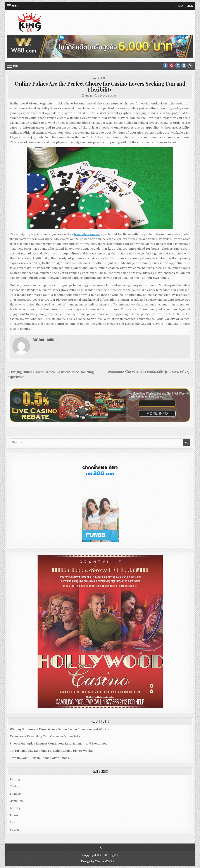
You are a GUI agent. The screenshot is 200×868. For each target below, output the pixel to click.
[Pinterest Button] (172, 66)
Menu (15, 6)
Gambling (16, 801)
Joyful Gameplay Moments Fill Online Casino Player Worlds (52, 751)
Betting (15, 779)
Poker (14, 815)
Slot (13, 822)
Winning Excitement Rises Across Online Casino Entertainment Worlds (59, 729)
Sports (15, 830)
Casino (101, 78)
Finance (15, 794)
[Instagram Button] (178, 66)
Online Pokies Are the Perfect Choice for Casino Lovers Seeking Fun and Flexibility (100, 86)
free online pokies (87, 234)
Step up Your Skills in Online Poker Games (39, 758)
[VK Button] (184, 66)
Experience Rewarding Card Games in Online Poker (46, 736)
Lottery (15, 808)
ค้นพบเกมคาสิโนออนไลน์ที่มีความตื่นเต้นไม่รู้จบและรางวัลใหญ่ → (150, 372)
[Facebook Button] (166, 66)
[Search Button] (190, 66)
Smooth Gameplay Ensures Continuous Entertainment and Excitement (59, 744)
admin (88, 96)
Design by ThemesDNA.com (100, 861)
